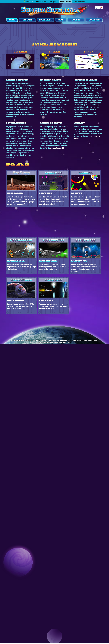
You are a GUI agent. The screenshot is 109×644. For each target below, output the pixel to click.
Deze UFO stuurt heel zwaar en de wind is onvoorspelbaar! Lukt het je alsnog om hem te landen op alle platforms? (86, 255)
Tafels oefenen (36, 340)
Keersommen (52, 340)
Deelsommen (44, 340)
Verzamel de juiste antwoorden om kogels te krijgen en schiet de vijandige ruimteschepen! (21, 254)
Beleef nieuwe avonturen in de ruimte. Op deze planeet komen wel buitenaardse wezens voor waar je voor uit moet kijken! (53, 188)
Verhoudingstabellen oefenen (46, 342)
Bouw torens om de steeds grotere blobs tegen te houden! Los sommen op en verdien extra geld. (53, 254)
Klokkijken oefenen (62, 340)
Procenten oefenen (82, 340)
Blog (65, 342)
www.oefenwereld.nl (58, 148)
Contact (69, 342)
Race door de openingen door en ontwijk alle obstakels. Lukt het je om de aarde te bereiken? (53, 294)
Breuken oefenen (72, 340)
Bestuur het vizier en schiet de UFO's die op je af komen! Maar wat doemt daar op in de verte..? (21, 294)
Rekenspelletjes (58, 342)
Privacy (29, 340)
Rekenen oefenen (93, 340)
